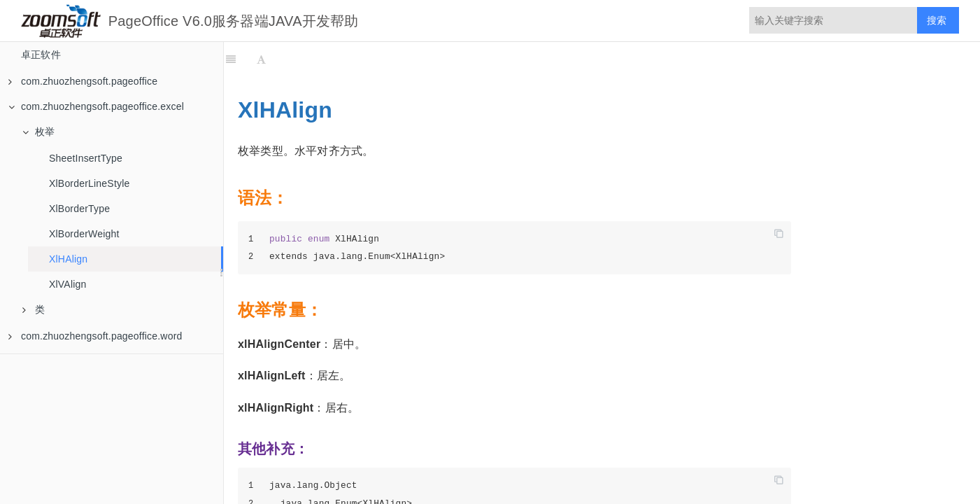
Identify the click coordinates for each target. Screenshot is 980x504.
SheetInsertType (86, 158)
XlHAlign (68, 259)
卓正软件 (41, 55)
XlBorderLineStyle (89, 183)
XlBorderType (79, 209)
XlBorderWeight (84, 234)
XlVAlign (68, 284)
